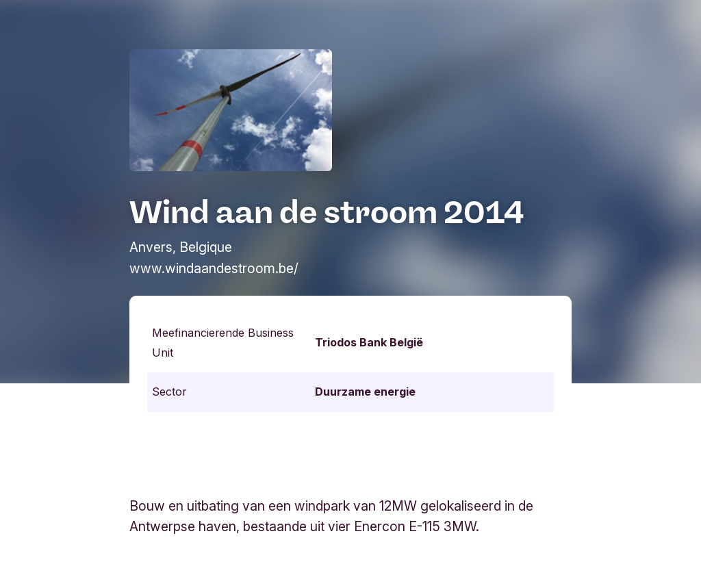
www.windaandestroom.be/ (214, 268)
